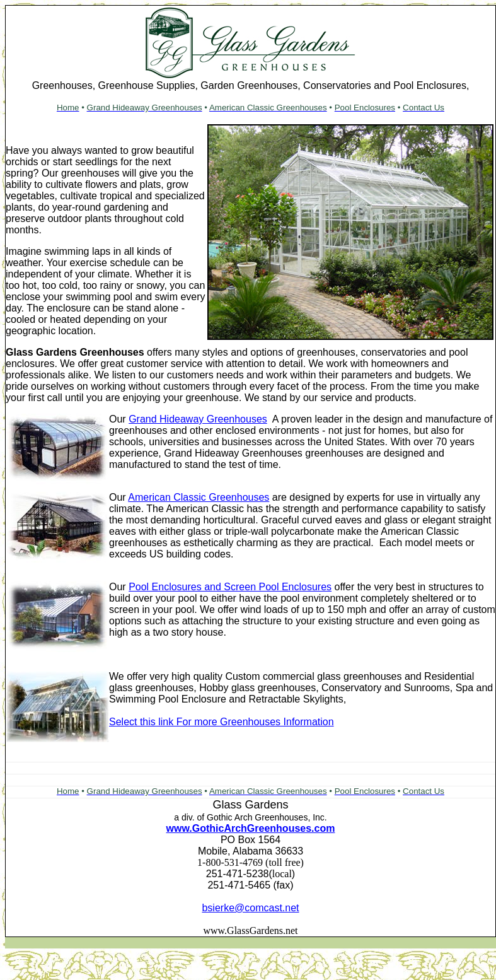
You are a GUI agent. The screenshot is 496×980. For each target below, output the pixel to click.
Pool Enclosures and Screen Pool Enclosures (230, 587)
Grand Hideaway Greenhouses (198, 419)
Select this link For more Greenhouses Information (222, 722)
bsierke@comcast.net (250, 908)
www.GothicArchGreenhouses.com (251, 828)
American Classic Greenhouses (199, 497)
